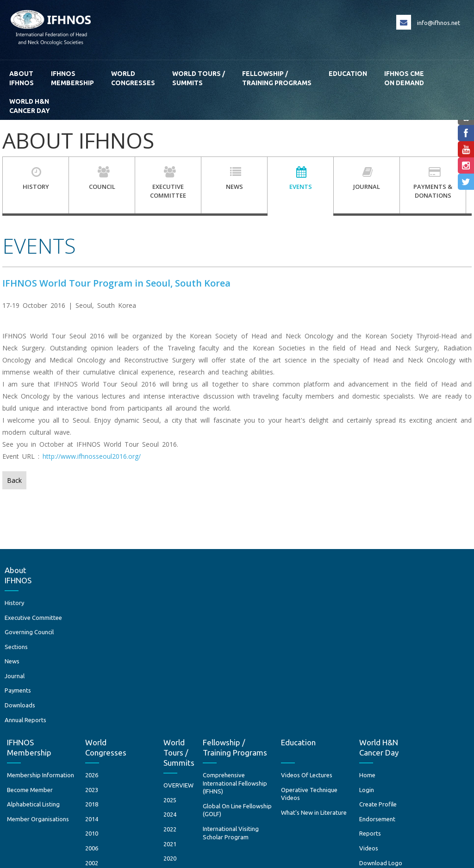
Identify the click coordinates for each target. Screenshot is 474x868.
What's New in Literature (353, 643)
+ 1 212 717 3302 (241, 816)
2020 (209, 688)
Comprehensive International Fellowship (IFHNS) (274, 613)
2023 (131, 620)
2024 (209, 644)
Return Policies (445, 824)
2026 (131, 605)
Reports (409, 663)
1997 (131, 707)
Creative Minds (445, 857)
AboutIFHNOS (22, 78)
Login (405, 620)
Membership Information (80, 605)
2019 (209, 703)
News (14, 680)
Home (406, 605)
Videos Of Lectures (346, 605)
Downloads (22, 724)
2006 (131, 678)
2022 (209, 659)
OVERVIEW (218, 615)
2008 (209, 791)
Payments (20, 709)
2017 (209, 732)
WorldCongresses (133, 78)
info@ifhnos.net (439, 23)
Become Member (69, 620)
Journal (17, 694)
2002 (131, 693)
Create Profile (417, 634)
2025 (209, 630)
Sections (19, 665)
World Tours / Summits (199, 78)
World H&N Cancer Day (30, 106)
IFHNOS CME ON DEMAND (404, 78)
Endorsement (416, 649)
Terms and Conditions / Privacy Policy (370, 824)
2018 (131, 634)
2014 (131, 649)
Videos (408, 678)
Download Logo (420, 693)
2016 (209, 747)
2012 (209, 762)
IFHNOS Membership (72, 78)
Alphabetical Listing (73, 634)
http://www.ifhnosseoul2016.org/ (92, 456)
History (17, 605)
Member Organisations (77, 649)
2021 (209, 674)
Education (348, 78)
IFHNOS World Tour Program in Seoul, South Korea (116, 283)
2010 (131, 663)
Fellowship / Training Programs (277, 78)
